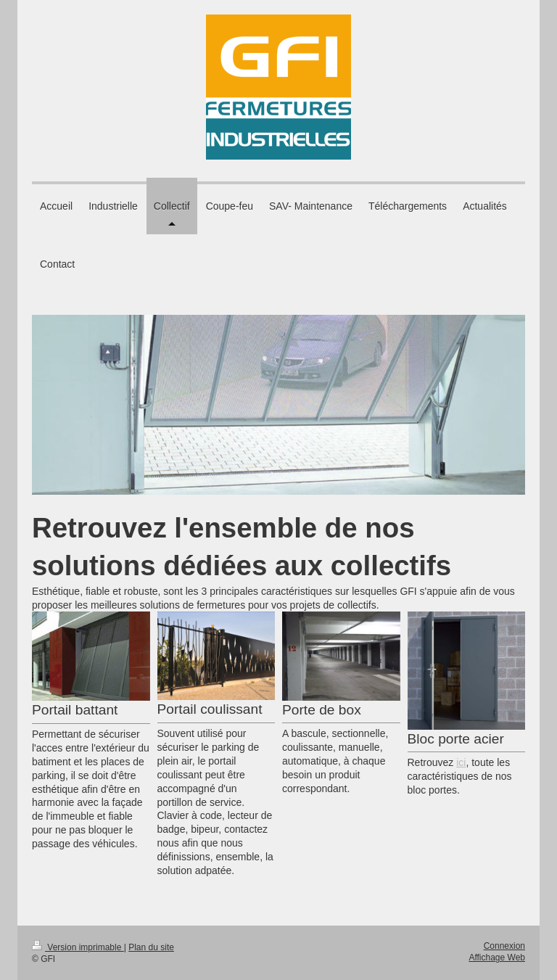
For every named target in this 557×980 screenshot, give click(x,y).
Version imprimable (78, 947)
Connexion (504, 946)
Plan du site (151, 947)
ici (461, 762)
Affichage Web (497, 958)
